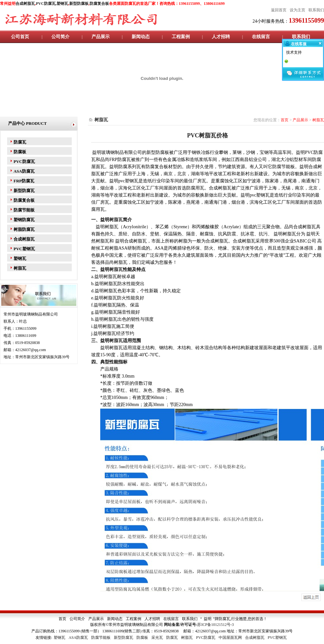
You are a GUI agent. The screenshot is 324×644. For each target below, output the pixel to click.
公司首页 (20, 37)
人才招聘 (221, 37)
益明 (208, 619)
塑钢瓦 (62, 4)
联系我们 (301, 37)
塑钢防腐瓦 (24, 220)
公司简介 (60, 37)
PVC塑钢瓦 (24, 249)
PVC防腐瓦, (46, 4)
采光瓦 (157, 638)
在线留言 (261, 37)
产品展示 (101, 37)
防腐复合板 (99, 4)
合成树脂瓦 (25, 4)
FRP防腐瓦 (24, 181)
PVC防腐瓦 (24, 161)
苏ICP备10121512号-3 (216, 625)
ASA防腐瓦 (24, 171)
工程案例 (181, 37)
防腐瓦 (20, 142)
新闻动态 (141, 37)
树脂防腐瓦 (24, 229)
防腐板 (20, 152)
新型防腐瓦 (24, 191)
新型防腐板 (79, 4)
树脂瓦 (20, 268)
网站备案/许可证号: (181, 625)
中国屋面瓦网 (230, 638)
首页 (285, 120)
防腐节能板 (24, 210)
